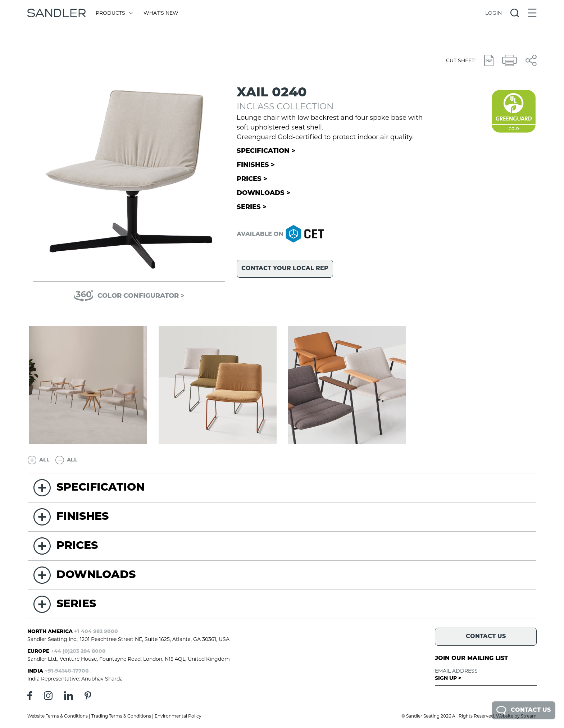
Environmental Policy (178, 716)
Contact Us (524, 710)
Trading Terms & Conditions (121, 716)
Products (114, 13)
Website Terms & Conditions (58, 716)
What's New (161, 13)
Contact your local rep (285, 269)
